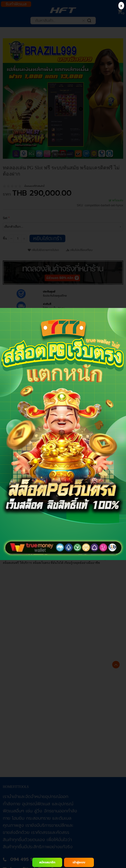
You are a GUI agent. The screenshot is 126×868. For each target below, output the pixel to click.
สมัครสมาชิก (47, 862)
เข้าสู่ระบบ (79, 862)
